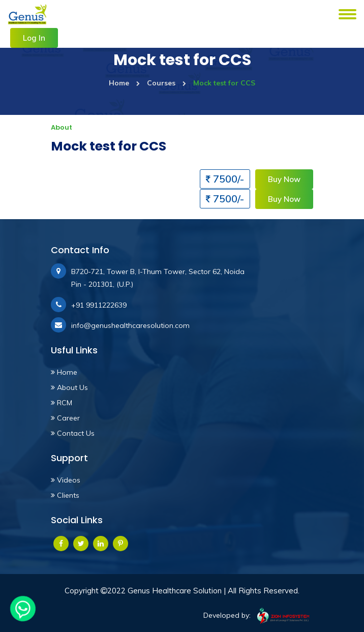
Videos (66, 480)
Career (65, 418)
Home (124, 83)
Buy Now (284, 179)
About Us (69, 387)
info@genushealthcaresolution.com (130, 325)
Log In (34, 38)
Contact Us (73, 433)
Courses (166, 83)
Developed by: (258, 616)
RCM (62, 403)
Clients (65, 495)
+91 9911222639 (99, 305)
